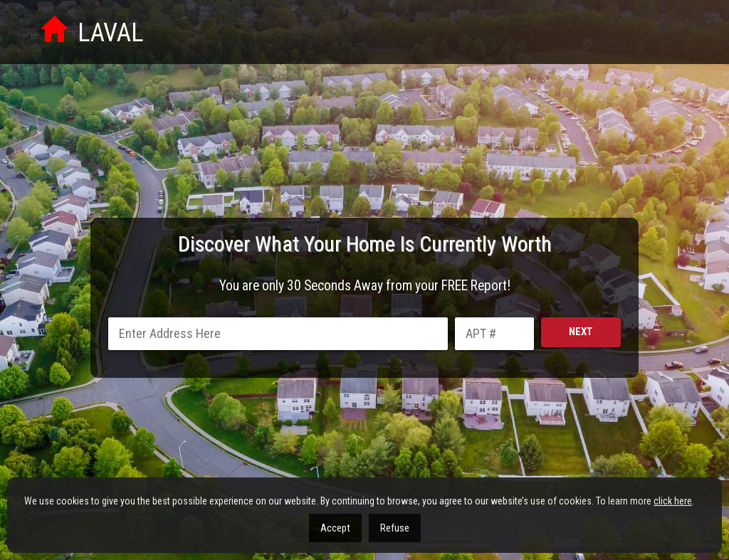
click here (673, 501)
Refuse (395, 528)
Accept (335, 528)
